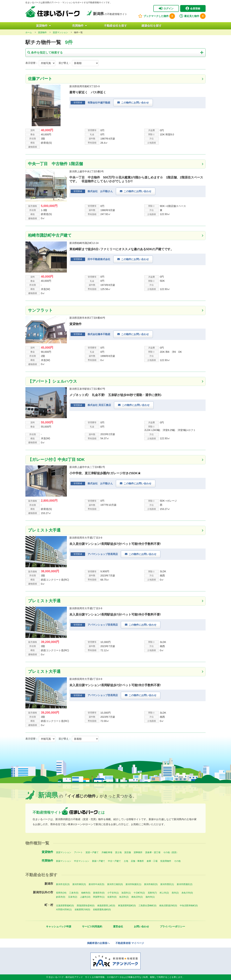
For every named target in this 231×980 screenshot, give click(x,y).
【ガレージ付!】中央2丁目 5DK (56, 460)
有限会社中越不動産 (99, 103)
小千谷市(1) (113, 893)
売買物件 (79, 26)
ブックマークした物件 (157, 16)
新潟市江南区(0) (115, 884)
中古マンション (82, 861)
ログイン (166, 8)
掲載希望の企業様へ (98, 943)
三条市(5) (74, 893)
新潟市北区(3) (63, 884)
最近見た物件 (193, 16)
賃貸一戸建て (92, 852)
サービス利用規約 (92, 926)
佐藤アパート (40, 79)
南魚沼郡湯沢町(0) (168, 906)
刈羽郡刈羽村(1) (64, 910)
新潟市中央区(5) (96, 884)
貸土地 (118, 852)
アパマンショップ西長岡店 (103, 554)
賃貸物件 (43, 26)
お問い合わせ (141, 926)
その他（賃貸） (171, 852)
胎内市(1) (150, 897)
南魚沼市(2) (137, 897)
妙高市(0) (61, 897)
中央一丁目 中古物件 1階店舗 (55, 164)
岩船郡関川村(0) (82, 910)
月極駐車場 (107, 852)
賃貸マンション (64, 852)
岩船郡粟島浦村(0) (102, 910)
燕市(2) (175, 893)
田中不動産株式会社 (99, 259)
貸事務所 (138, 852)
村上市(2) (164, 893)
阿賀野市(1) (99, 897)
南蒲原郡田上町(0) (106, 906)
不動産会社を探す (115, 26)
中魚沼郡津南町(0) (189, 906)
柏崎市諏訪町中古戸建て (50, 235)
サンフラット (42, 310)
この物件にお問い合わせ (135, 103)
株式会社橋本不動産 (99, 334)
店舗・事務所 (137, 861)
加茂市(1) (126, 893)
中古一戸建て (114, 861)
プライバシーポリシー (172, 926)
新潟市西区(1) (167, 884)
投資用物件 (166, 861)
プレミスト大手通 (44, 530)
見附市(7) (152, 893)
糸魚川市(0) (187, 893)
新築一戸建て (99, 861)
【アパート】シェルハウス (53, 381)
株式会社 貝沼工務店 (99, 405)
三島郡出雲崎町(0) (147, 906)
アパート (78, 852)
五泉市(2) (73, 897)
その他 (177, 861)
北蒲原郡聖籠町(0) (65, 906)
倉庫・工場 (152, 861)
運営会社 (118, 926)
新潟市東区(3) (79, 884)
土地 (126, 861)
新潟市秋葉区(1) (133, 884)
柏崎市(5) (86, 893)
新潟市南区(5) (151, 884)
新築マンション (64, 861)
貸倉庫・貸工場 (153, 852)
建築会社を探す (152, 26)
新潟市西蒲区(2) (185, 884)
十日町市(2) (139, 893)
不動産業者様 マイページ (130, 943)
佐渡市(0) (112, 897)
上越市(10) (85, 897)
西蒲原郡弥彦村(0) (86, 906)
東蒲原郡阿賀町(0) (127, 906)
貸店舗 (128, 852)
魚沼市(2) (124, 897)
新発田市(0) (99, 893)
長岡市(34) (61, 893)
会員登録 (193, 8)
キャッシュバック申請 (59, 926)
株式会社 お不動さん (100, 191)
